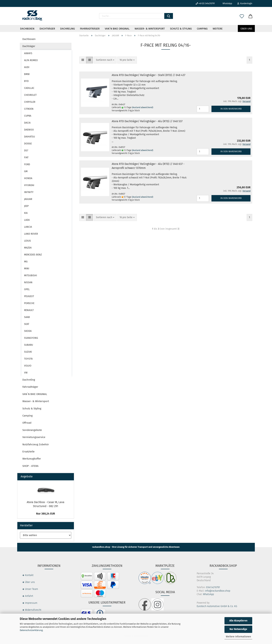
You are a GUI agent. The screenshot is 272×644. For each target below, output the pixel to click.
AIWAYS (28, 53)
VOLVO (28, 366)
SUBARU (29, 345)
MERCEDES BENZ (33, 255)
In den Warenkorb (231, 109)
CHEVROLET (30, 95)
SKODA (28, 331)
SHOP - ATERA (30, 466)
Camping (202, 29)
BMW (27, 74)
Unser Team (31, 589)
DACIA (27, 123)
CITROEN (29, 109)
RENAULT (29, 310)
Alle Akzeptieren (238, 621)
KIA (26, 213)
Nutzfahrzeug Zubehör (36, 444)
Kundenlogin (245, 3)
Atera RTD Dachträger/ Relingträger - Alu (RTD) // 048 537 (147, 121)
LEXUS (27, 241)
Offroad (27, 423)
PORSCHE (29, 303)
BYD (26, 81)
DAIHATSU (29, 137)
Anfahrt (29, 596)
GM (26, 171)
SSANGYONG (31, 338)
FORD (27, 164)
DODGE (28, 144)
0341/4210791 (213, 587)
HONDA (28, 178)
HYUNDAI (29, 185)
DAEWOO (29, 130)
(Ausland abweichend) (143, 107)
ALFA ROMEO (31, 60)
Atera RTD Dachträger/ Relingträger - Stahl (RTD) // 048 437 (148, 75)
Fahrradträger (90, 29)
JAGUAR (28, 199)
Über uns (246, 29)
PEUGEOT (29, 296)
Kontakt (29, 575)
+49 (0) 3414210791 (205, 3)
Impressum (31, 603)
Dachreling (67, 29)
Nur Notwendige (238, 629)
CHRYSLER (30, 102)
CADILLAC (29, 88)
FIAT (26, 157)
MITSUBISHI (31, 275)
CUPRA (28, 116)
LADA (27, 220)
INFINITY (29, 192)
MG (26, 262)
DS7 (26, 151)
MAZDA (28, 248)
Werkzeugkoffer (32, 459)
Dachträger (47, 29)
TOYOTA (28, 359)
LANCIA (28, 227)
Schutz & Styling (181, 29)
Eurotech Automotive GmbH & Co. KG (217, 606)
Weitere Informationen (238, 637)
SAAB (27, 317)
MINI (27, 269)
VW (26, 373)
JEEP (26, 206)
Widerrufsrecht (33, 610)
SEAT (27, 324)
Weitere (218, 29)
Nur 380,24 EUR (46, 514)
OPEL (27, 289)
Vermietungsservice (34, 437)
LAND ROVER (31, 234)
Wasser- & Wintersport (150, 29)
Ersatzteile (28, 452)
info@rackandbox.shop (218, 591)
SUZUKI (28, 352)
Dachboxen (27, 29)
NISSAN (28, 282)
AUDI (27, 67)
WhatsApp (226, 3)
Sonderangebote (32, 430)
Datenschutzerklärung (31, 630)
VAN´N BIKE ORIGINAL (117, 29)
